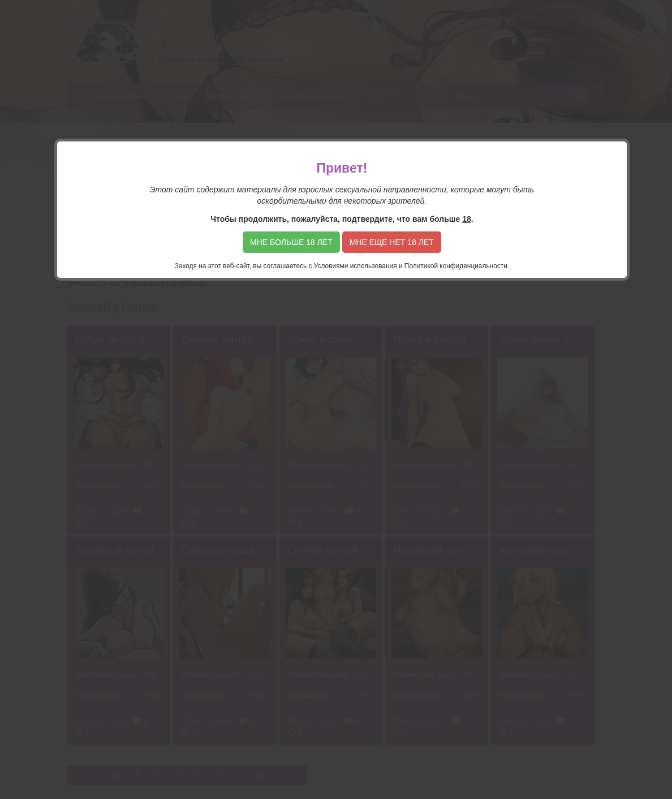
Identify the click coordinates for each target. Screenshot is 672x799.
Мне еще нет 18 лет (392, 242)
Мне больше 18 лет (291, 242)
